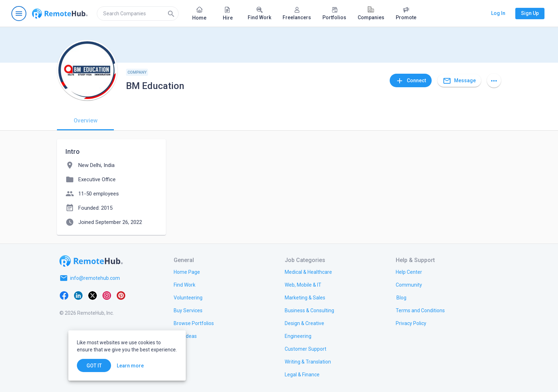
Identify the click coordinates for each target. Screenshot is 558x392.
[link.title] (187, 272)
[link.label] (409, 272)
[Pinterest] (121, 295)
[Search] (171, 14)
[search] (138, 14)
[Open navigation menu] (19, 14)
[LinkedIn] (78, 295)
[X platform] (93, 295)
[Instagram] (107, 295)
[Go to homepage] (60, 14)
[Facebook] (64, 295)
